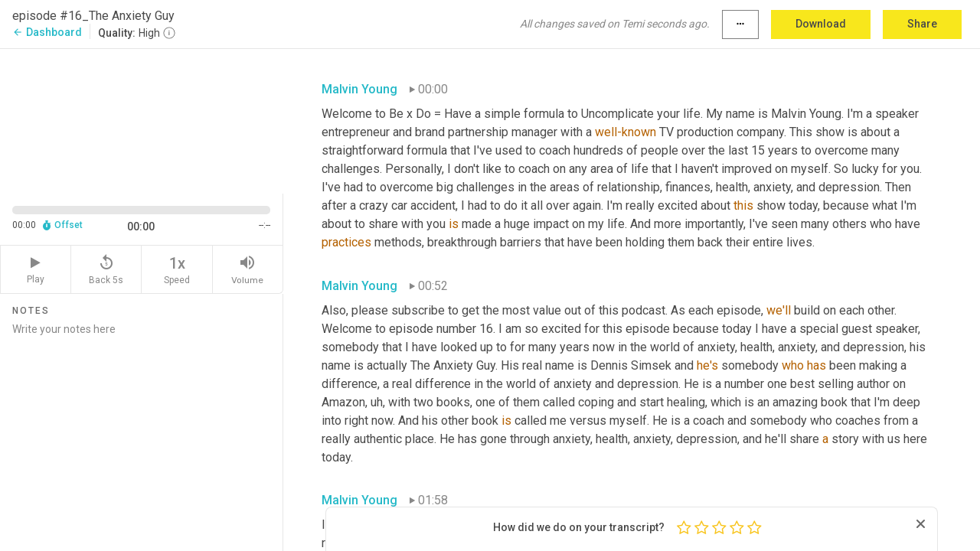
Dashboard (47, 32)
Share (922, 24)
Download (821, 24)
